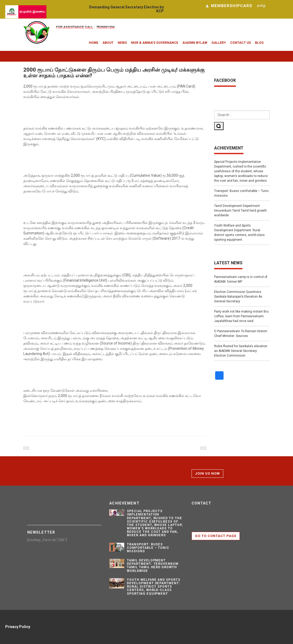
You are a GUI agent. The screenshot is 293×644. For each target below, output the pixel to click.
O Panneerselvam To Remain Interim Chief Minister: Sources (241, 334)
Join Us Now (207, 473)
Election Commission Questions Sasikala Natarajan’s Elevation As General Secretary (238, 297)
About (108, 43)
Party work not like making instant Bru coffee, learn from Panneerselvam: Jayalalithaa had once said (241, 316)
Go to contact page (216, 536)
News (122, 43)
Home (94, 43)
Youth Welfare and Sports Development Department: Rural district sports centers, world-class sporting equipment (239, 233)
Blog (259, 43)
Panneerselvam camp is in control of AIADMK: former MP (241, 279)
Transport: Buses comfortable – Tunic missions (242, 193)
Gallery (219, 43)
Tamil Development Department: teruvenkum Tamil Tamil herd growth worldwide (240, 211)
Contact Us (240, 43)
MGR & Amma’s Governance (155, 43)
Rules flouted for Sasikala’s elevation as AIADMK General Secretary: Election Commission (241, 351)
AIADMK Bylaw (195, 43)
